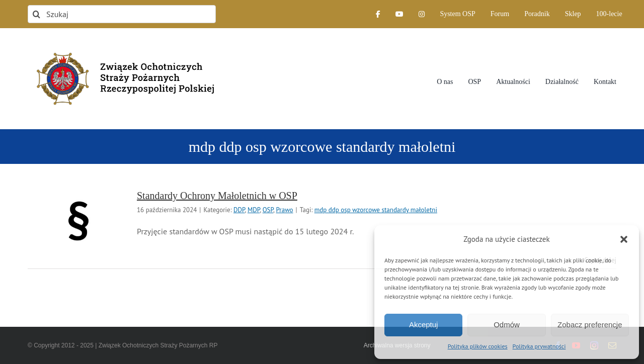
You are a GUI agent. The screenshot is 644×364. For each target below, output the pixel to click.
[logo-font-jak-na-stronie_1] (122, 47)
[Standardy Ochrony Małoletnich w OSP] (78, 221)
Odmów (507, 325)
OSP (268, 210)
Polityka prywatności (539, 346)
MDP (254, 210)
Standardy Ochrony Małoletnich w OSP (217, 196)
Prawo (284, 210)
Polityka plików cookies (478, 346)
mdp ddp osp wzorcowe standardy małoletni (376, 210)
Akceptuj (424, 325)
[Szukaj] (122, 14)
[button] (624, 239)
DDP (239, 210)
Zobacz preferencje (590, 325)
